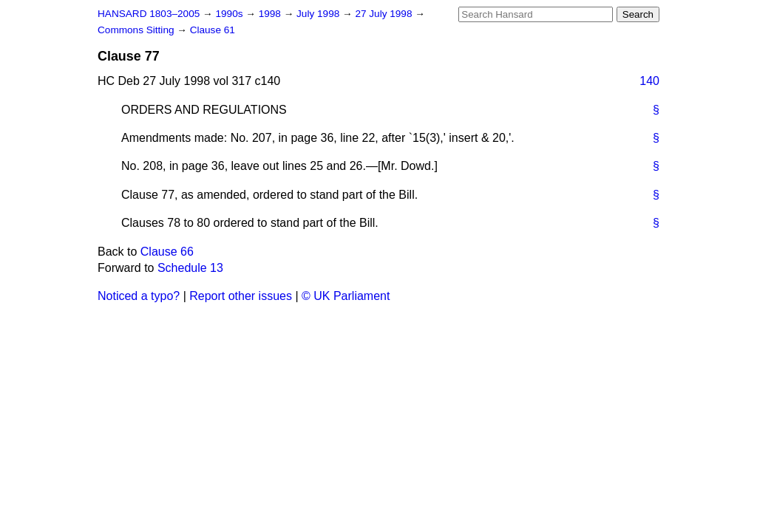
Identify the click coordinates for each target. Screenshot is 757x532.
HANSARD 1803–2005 (149, 14)
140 (649, 81)
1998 (271, 14)
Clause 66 (167, 252)
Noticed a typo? (139, 296)
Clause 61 (213, 30)
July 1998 (319, 14)
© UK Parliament (346, 296)
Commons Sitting (137, 30)
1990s (230, 14)
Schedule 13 (190, 268)
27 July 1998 (385, 14)
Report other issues (241, 296)
